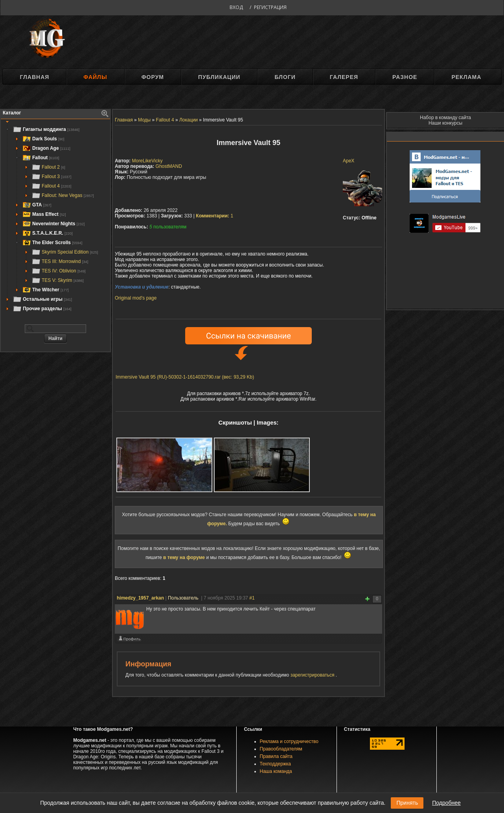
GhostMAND (169, 166)
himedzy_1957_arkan (140, 598)
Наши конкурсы (445, 123)
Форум (153, 77)
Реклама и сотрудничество (289, 741)
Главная (34, 77)
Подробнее (446, 803)
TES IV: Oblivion (59, 271)
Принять (407, 803)
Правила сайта (276, 756)
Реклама (466, 77)
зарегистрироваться (313, 675)
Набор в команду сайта (445, 118)
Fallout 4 (51, 186)
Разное (405, 77)
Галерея (344, 77)
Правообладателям (281, 749)
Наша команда (276, 771)
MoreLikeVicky (147, 161)
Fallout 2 (48, 167)
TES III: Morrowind (60, 261)
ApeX (349, 161)
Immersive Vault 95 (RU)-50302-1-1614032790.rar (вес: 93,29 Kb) (185, 377)
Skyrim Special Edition (65, 252)
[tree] (55, 219)
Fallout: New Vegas (63, 195)
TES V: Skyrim (58, 280)
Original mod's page (136, 298)
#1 (252, 598)
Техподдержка (276, 764)
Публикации (219, 77)
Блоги (285, 77)
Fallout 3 (51, 177)
